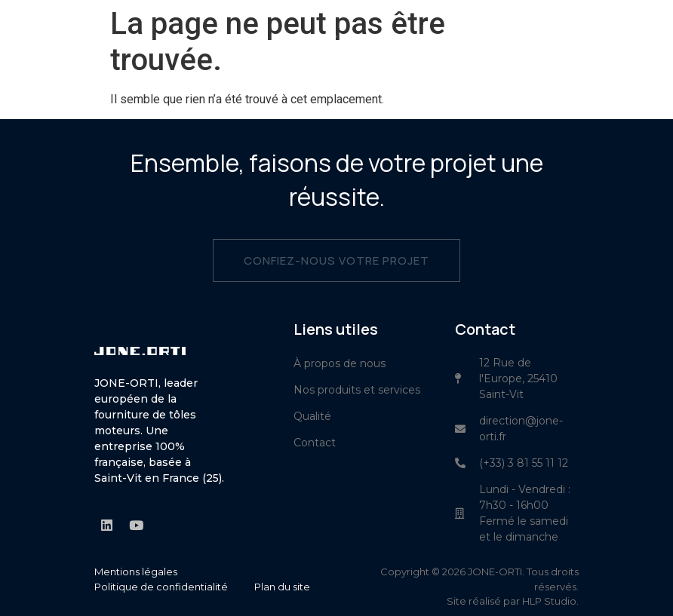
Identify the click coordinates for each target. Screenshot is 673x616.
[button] (655, 34)
